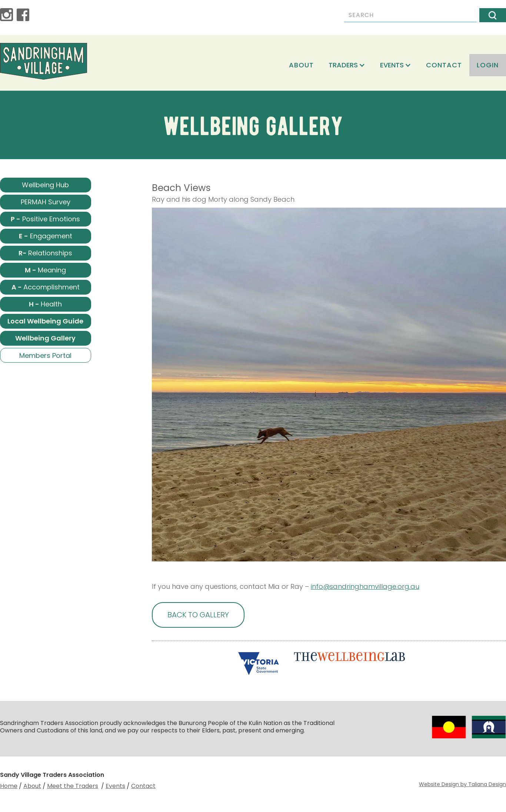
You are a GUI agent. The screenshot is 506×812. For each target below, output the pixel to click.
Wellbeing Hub (45, 185)
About (301, 65)
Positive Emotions (45, 219)
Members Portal (45, 355)
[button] (347, 65)
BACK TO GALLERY (198, 615)
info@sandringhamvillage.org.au (365, 586)
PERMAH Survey (46, 202)
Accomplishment (46, 287)
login (488, 65)
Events (115, 786)
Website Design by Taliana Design (462, 784)
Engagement (46, 236)
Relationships (45, 253)
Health (45, 304)
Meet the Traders (73, 786)
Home (9, 786)
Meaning (45, 270)
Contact (444, 65)
